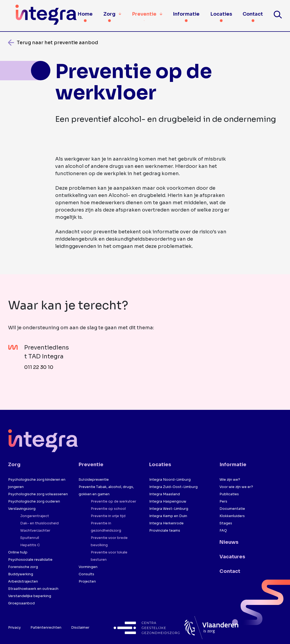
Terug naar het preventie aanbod (57, 43)
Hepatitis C (30, 545)
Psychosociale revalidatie (30, 560)
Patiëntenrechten (46, 628)
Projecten (87, 581)
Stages (226, 523)
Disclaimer (80, 628)
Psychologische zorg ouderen (34, 501)
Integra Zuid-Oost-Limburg (173, 487)
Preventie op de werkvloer (113, 501)
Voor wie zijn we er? (236, 487)
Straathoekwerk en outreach (33, 589)
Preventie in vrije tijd (108, 516)
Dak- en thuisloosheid (39, 523)
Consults (86, 574)
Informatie (186, 14)
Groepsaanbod (21, 603)
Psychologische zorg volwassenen (38, 494)
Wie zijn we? (230, 480)
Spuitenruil (30, 538)
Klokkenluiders (232, 516)
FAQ (223, 531)
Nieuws (229, 542)
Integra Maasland (165, 494)
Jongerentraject (35, 516)
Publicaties (229, 494)
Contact (253, 14)
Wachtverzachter (35, 531)
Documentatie (232, 509)
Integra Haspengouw (168, 501)
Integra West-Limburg (169, 509)
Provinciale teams (165, 531)
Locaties (221, 14)
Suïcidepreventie (94, 480)
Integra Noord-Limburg (170, 480)
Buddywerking (21, 574)
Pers (223, 501)
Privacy (14, 628)
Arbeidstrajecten (23, 581)
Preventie (147, 14)
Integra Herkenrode (166, 523)
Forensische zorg (23, 567)
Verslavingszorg (22, 509)
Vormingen (88, 567)
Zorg (109, 14)
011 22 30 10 (39, 367)
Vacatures (232, 557)
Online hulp (18, 552)
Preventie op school (108, 509)
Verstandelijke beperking (30, 596)
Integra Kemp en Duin (168, 516)
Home (85, 14)
